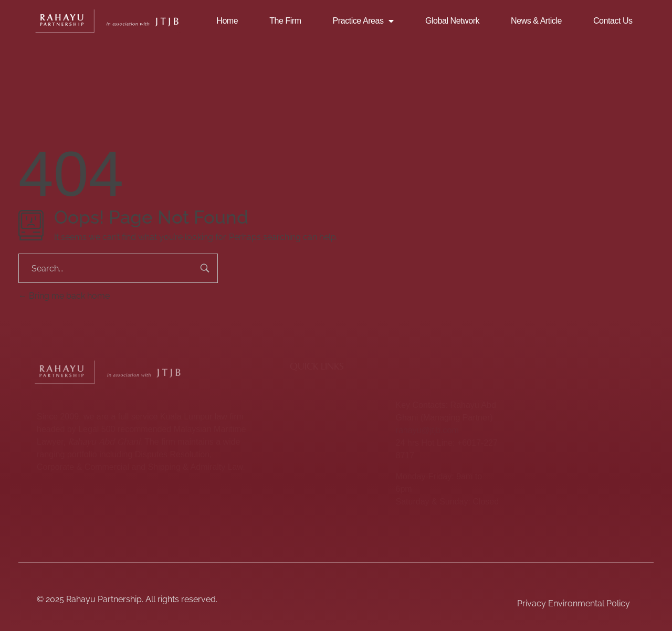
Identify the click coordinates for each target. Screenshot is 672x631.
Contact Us (613, 21)
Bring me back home (64, 296)
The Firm (285, 21)
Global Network (452, 21)
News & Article (536, 21)
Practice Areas (363, 21)
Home (227, 21)
